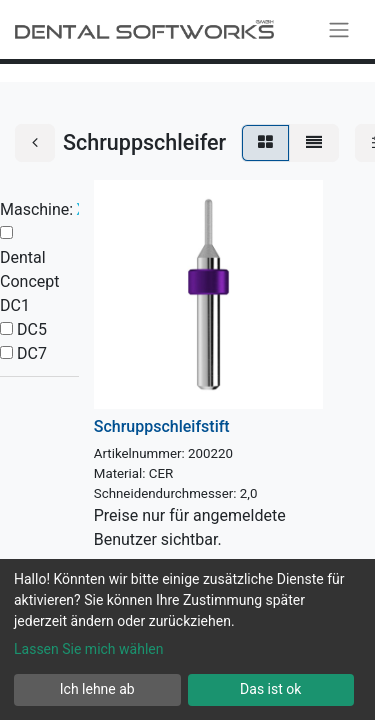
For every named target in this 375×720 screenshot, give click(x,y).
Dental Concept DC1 (29, 281)
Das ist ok (270, 689)
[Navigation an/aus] (339, 29)
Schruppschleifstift (162, 426)
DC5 (32, 329)
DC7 (32, 353)
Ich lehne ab (97, 689)
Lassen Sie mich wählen (88, 649)
